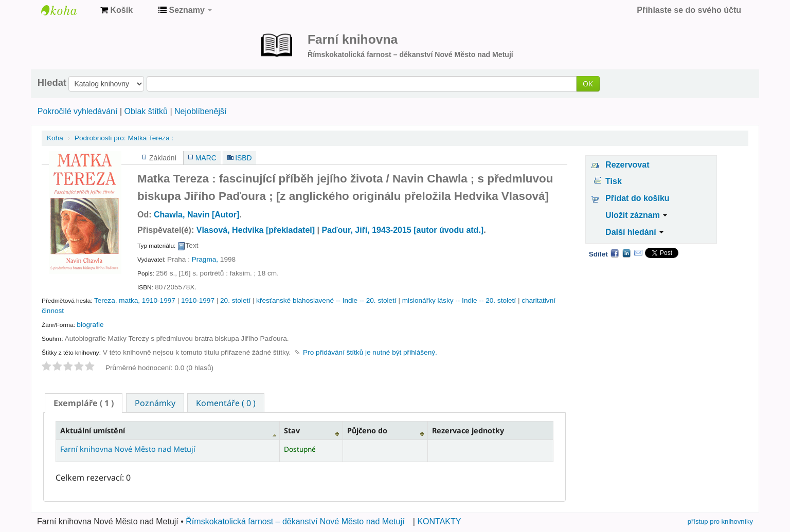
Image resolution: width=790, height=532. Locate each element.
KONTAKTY (439, 521)
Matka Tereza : (124, 138)
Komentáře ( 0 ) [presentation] (226, 403)
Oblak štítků (146, 111)
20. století (235, 300)
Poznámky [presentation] (155, 403)
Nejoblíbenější (200, 111)
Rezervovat (627, 165)
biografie (90, 325)
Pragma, (205, 259)
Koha (55, 138)
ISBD (243, 158)
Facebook (615, 253)
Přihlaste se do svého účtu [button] (689, 10)
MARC (206, 158)
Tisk (614, 181)
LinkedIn (626, 253)
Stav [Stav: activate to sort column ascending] (292, 430)
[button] (116, 10)
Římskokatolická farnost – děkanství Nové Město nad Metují (295, 521)
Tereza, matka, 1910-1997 (135, 300)
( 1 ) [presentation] (84, 403)
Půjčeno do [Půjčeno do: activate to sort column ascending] (367, 430)
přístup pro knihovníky (720, 521)
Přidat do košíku (637, 198)
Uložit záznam (636, 215)
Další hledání (634, 232)
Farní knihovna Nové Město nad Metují (67, 10)
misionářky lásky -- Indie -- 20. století (459, 300)
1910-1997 (198, 300)
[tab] (84, 403)
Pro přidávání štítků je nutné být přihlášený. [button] (370, 352)
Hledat (52, 83)
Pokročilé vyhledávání (78, 111)
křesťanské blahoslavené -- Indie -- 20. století (326, 300)
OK (588, 84)
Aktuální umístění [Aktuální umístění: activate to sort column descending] (93, 430)
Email (638, 253)
